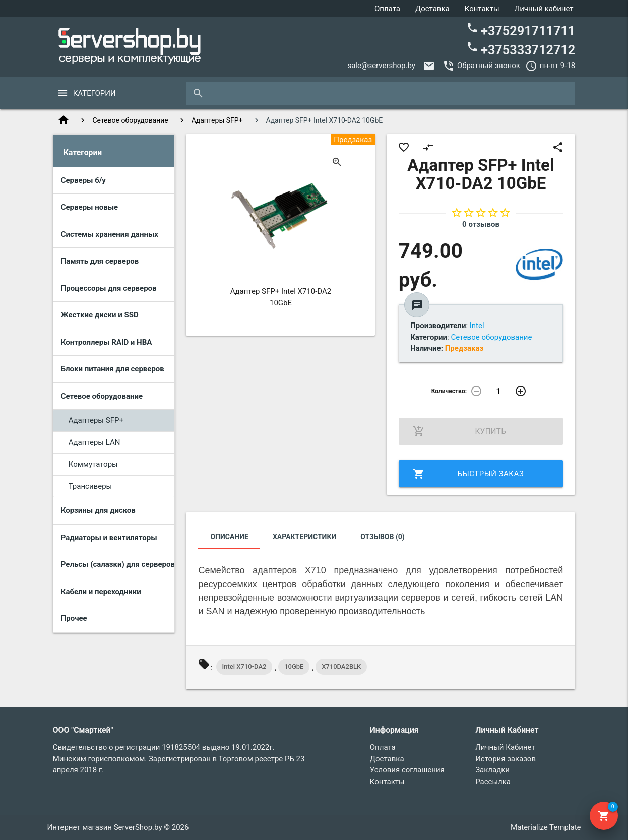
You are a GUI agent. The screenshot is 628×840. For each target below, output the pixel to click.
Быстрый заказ (468, 474)
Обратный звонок (489, 66)
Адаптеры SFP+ (217, 120)
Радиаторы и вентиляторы (109, 538)
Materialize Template (546, 827)
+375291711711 (521, 30)
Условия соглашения (407, 770)
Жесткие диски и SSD (100, 315)
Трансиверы (90, 486)
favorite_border (404, 147)
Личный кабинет (544, 9)
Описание (229, 537)
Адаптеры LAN (95, 442)
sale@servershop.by (381, 66)
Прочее (74, 618)
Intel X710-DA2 (244, 666)
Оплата (387, 9)
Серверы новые (89, 207)
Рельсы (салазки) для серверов (118, 564)
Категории (95, 93)
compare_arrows (428, 147)
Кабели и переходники (101, 592)
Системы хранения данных (110, 234)
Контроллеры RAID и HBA (107, 342)
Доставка (432, 9)
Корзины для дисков (98, 510)
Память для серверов (100, 261)
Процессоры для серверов (109, 288)
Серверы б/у (83, 180)
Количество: (449, 391)
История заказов (506, 759)
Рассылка (493, 782)
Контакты (482, 9)
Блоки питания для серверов (113, 369)
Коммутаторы (93, 464)
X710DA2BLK (341, 666)
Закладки (492, 770)
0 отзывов (481, 224)
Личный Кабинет (505, 747)
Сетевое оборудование (131, 120)
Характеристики (304, 537)
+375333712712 (521, 49)
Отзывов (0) (383, 537)
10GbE (294, 666)
